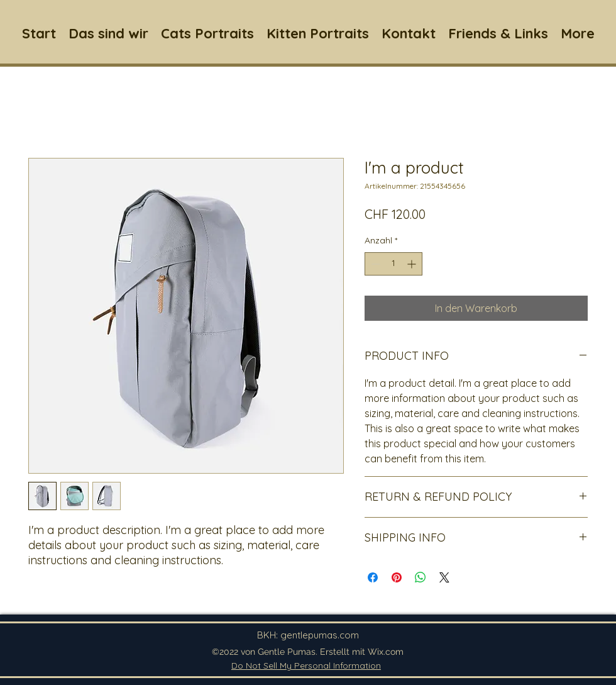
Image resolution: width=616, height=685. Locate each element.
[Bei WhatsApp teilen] (421, 577)
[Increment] (413, 264)
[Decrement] (374, 264)
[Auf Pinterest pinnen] (397, 577)
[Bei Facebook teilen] (373, 577)
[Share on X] (444, 577)
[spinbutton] (393, 264)
